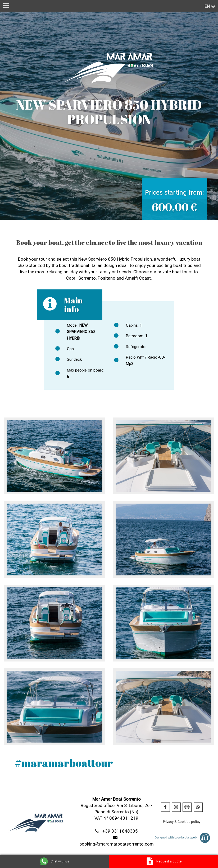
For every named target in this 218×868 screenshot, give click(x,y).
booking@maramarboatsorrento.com (117, 844)
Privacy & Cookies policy (182, 822)
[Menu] (6, 6)
